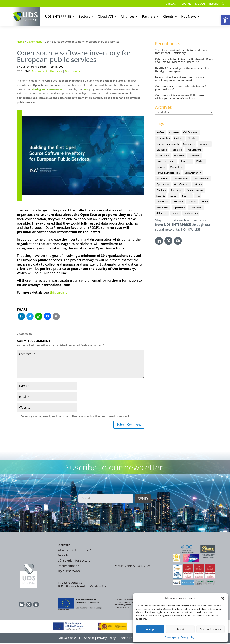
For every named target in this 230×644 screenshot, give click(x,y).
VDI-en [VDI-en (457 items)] (204, 202)
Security (63, 556)
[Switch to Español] (214, 4)
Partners (149, 16)
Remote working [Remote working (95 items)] (195, 190)
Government (34, 42)
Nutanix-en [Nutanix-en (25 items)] (162, 179)
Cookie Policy (128, 639)
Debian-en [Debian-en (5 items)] (205, 144)
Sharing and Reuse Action (47, 89)
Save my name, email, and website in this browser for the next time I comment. (76, 416)
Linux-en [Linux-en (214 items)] (161, 167)
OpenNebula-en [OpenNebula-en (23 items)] (201, 179)
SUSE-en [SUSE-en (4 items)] (187, 196)
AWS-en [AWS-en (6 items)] (161, 132)
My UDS (199, 4)
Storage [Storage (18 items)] (174, 196)
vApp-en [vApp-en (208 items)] (192, 202)
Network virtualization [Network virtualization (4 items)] (168, 173)
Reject (180, 629)
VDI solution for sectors (74, 561)
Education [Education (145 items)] (162, 150)
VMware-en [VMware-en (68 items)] (162, 207)
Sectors (84, 16)
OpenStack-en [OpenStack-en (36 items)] (182, 184)
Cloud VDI (105, 16)
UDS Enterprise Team (34, 67)
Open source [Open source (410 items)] (163, 184)
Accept (150, 629)
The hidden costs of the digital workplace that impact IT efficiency (181, 51)
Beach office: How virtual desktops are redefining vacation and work (180, 79)
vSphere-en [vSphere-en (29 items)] (179, 207)
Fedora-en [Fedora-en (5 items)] (177, 150)
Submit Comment (127, 425)
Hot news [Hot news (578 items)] (179, 155)
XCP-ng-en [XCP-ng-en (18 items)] (162, 213)
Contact (168, 4)
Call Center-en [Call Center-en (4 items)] (191, 132)
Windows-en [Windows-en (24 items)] (196, 207)
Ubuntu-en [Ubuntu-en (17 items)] (162, 202)
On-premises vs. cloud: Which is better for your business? (182, 88)
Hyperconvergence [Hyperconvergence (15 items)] (166, 161)
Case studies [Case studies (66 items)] (163, 138)
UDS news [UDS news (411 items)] (178, 202)
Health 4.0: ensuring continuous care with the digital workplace (182, 70)
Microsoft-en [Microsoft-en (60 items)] (177, 167)
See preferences (210, 629)
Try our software (69, 572)
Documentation (68, 567)
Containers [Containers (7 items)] (189, 144)
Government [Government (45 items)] (163, 155)
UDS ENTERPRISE (58, 16)
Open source (73, 71)
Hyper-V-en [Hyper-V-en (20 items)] (195, 155)
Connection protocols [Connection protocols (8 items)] (168, 144)
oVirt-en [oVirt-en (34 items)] (198, 184)
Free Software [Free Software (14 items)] (194, 150)
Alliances (128, 16)
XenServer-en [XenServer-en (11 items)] (191, 213)
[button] (225, 20)
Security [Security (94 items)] (161, 196)
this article (59, 292)
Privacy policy (188, 637)
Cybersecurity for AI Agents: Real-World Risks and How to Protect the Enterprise (184, 60)
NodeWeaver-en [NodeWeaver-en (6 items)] (193, 173)
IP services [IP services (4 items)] (186, 161)
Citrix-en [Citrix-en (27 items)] (179, 138)
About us (183, 4)
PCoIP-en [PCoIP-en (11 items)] (161, 190)
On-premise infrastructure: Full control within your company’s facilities (180, 97)
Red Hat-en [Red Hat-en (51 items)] (176, 190)
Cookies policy (172, 637)
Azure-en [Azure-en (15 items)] (174, 132)
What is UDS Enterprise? (74, 551)
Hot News (189, 16)
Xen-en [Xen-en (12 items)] (176, 213)
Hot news (56, 71)
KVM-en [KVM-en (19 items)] (200, 161)
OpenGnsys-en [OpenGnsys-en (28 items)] (180, 179)
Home (20, 42)
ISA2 (85, 89)
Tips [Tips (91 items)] (198, 196)
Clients (168, 16)
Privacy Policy (106, 639)
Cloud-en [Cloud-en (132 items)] (192, 138)
